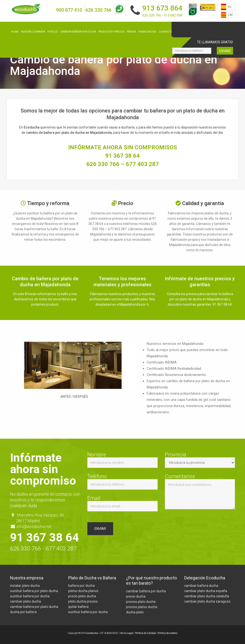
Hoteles (53, 32)
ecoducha (93, 633)
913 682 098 (173, 15)
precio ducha (136, 596)
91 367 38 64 (122, 156)
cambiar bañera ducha (201, 586)
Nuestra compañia (33, 32)
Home (15, 32)
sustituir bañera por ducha (30, 596)
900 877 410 (69, 10)
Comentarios (200, 492)
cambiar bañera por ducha (146, 591)
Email (122, 504)
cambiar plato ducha (25, 601)
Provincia (200, 460)
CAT (230, 15)
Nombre (122, 460)
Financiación (147, 32)
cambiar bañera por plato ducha (34, 607)
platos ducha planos (83, 591)
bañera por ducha (81, 586)
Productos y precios (111, 32)
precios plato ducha (141, 602)
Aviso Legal (127, 633)
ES (229, 7)
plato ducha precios (83, 601)
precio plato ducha (82, 596)
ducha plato (135, 612)
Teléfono (122, 482)
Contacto (165, 32)
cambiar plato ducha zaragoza (207, 601)
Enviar (225, 51)
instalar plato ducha (25, 586)
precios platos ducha (142, 607)
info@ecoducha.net (34, 526)
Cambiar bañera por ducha (78, 32)
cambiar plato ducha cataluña (207, 596)
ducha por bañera (23, 612)
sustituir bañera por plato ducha (34, 591)
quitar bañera (78, 607)
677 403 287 (142, 164)
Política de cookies (168, 633)
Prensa (131, 32)
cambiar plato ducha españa (206, 591)
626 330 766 (98, 10)
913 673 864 (162, 8)
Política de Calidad (145, 633)
